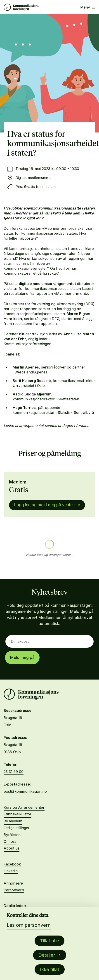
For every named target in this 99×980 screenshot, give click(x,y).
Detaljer (47, 955)
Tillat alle (49, 941)
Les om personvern (29, 925)
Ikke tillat (50, 969)
